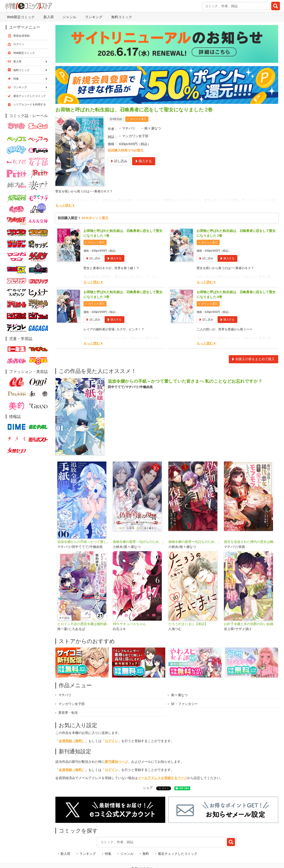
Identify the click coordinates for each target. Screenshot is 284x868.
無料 (146, 854)
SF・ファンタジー (184, 704)
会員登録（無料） (72, 741)
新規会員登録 (22, 36)
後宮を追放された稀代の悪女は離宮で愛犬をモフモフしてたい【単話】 (250, 542)
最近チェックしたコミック (178, 854)
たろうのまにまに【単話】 (188, 624)
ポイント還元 (138, 119)
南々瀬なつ (153, 128)
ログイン (111, 741)
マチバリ (129, 128)
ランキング (94, 17)
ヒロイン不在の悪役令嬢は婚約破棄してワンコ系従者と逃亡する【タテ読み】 (84, 624)
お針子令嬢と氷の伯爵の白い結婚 (249, 624)
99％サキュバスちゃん (129, 624)
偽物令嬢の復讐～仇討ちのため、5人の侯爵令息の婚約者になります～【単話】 (139, 542)
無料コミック (122, 17)
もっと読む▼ (65, 205)
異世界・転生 (68, 713)
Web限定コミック (21, 17)
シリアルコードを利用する (30, 104)
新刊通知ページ (116, 762)
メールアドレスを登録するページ (162, 778)
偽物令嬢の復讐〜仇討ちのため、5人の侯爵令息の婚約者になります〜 (195, 542)
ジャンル (69, 17)
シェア (148, 788)
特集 (108, 854)
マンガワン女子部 (135, 136)
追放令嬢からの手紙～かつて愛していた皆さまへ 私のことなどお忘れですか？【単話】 (84, 542)
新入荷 (49, 17)
